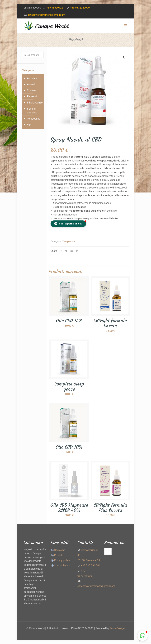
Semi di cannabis (32, 111)
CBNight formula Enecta (110, 323)
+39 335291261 (56, 8)
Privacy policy (62, 560)
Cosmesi (32, 90)
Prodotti (57, 555)
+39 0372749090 (80, 8)
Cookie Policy (62, 566)
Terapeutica (69, 241)
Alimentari (33, 78)
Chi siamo (60, 550)
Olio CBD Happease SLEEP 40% (69, 508)
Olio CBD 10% (69, 447)
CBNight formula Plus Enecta (110, 508)
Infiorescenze (35, 103)
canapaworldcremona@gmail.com (46, 15)
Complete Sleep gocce (69, 387)
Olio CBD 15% (69, 321)
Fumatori (32, 96)
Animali (31, 84)
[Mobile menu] (125, 26)
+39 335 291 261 (91, 566)
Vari (29, 125)
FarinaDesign (117, 628)
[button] (68, 224)
